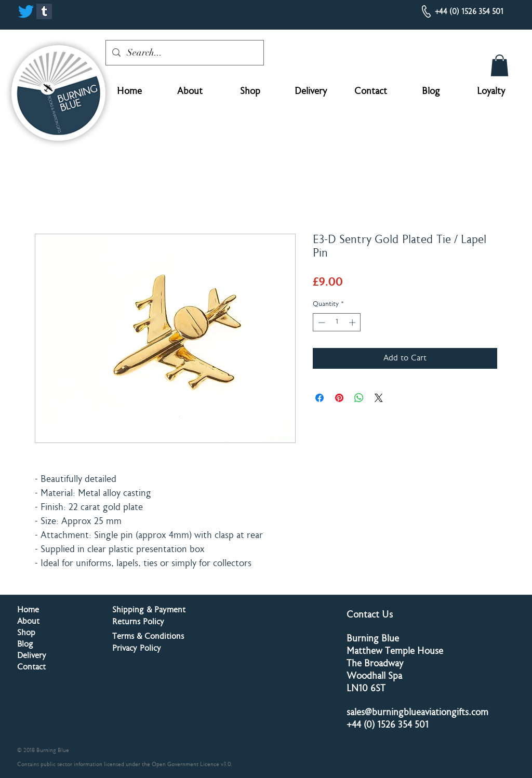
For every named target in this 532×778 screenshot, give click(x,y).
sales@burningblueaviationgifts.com (417, 713)
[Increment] (353, 323)
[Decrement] (321, 323)
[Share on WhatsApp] (359, 398)
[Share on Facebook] (320, 398)
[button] (500, 65)
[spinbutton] (337, 323)
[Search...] (184, 53)
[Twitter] (26, 11)
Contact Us (370, 615)
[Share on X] (379, 398)
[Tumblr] (44, 11)
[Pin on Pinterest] (339, 398)
